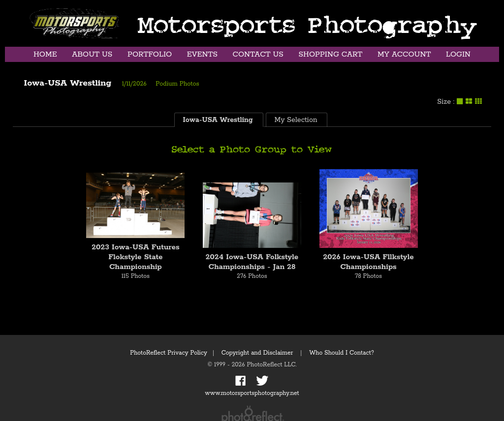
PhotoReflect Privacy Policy (169, 353)
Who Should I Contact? (342, 353)
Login (458, 54)
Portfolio (150, 54)
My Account (404, 54)
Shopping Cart (330, 54)
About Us (92, 54)
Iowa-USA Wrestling (68, 83)
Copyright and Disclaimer (258, 353)
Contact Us (258, 54)
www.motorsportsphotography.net (252, 393)
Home (45, 54)
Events (202, 54)
